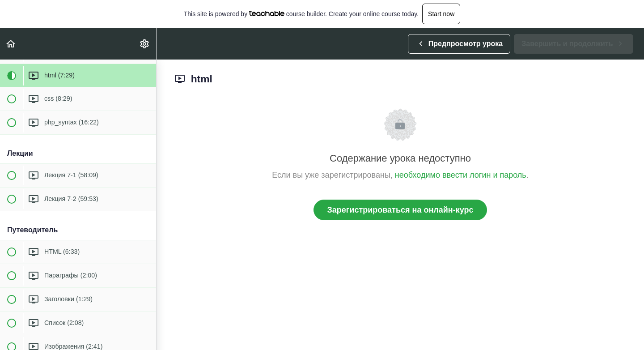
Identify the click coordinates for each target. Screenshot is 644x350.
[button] (11, 44)
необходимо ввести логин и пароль (461, 175)
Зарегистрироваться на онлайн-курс (400, 210)
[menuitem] (145, 44)
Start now (441, 14)
